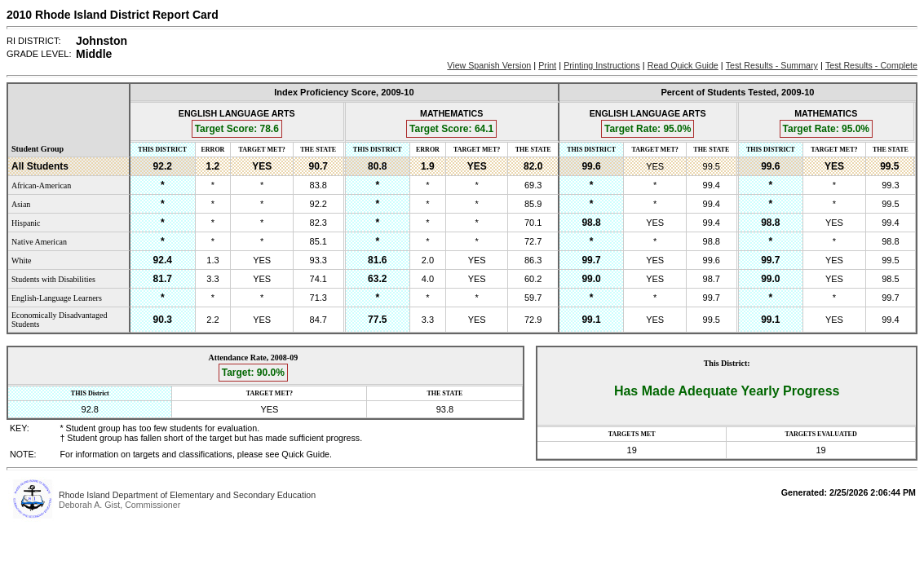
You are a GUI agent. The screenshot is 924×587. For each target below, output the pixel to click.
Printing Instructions (602, 65)
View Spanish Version (489, 65)
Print (547, 65)
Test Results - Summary (772, 65)
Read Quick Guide (683, 65)
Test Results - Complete (871, 65)
